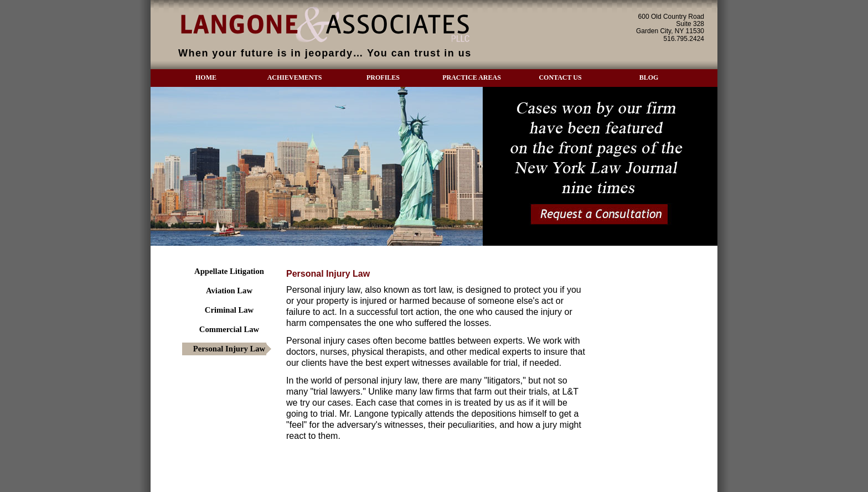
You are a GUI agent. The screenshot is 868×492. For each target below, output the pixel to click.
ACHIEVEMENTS (295, 77)
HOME (206, 77)
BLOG (649, 77)
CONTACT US (560, 77)
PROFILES (383, 77)
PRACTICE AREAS (472, 77)
